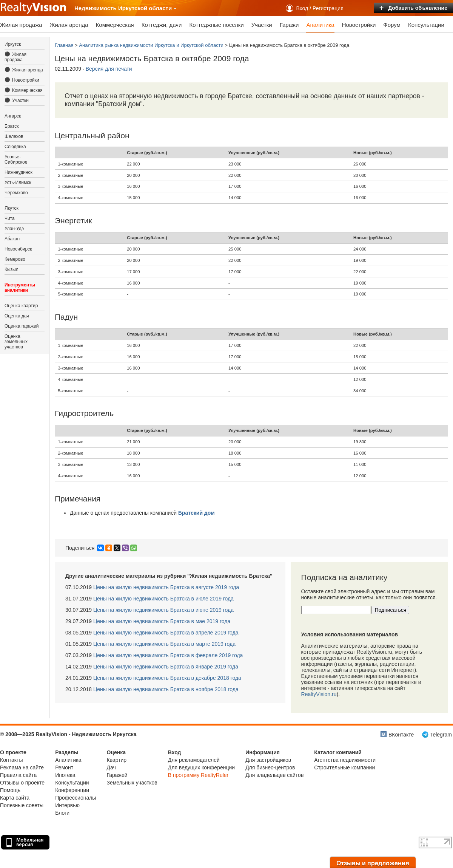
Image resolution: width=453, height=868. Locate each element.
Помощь (10, 790)
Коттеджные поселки (216, 25)
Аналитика (320, 25)
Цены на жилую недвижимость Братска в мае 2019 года (162, 621)
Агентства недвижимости (345, 760)
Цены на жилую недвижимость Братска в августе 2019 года (166, 587)
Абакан (12, 239)
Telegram (441, 735)
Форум (392, 25)
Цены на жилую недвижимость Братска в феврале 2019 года (168, 655)
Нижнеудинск (18, 172)
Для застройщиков (268, 760)
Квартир (116, 760)
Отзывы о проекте (22, 783)
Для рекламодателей (194, 760)
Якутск (12, 208)
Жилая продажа (21, 25)
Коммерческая (115, 25)
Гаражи (289, 25)
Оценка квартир (21, 306)
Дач (111, 767)
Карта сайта (15, 798)
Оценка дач (17, 316)
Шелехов (14, 136)
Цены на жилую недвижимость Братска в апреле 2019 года (166, 633)
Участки (262, 25)
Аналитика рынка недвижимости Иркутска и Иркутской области (151, 45)
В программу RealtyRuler (198, 775)
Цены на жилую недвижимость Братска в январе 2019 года (166, 667)
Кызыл (12, 269)
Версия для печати (109, 69)
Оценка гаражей (22, 326)
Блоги (62, 813)
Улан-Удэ (14, 229)
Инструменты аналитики (20, 288)
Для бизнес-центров (270, 767)
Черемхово (16, 193)
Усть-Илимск (18, 183)
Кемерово (15, 259)
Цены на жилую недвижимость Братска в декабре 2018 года (167, 678)
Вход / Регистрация (320, 8)
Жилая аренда (69, 25)
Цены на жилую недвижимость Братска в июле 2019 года (163, 599)
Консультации (426, 25)
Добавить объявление (413, 8)
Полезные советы (22, 805)
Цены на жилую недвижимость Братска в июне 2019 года (163, 610)
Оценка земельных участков (16, 342)
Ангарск (13, 116)
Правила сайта (18, 775)
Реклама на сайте (22, 767)
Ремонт (64, 767)
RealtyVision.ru (319, 694)
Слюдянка (15, 147)
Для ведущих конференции (201, 767)
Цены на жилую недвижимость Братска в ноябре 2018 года (166, 689)
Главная (64, 45)
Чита (10, 218)
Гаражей (117, 775)
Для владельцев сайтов (274, 775)
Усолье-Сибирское (16, 159)
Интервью (67, 805)
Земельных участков (132, 783)
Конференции (72, 790)
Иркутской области (147, 8)
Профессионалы (75, 798)
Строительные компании (344, 767)
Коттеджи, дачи (162, 25)
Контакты (11, 760)
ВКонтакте (401, 735)
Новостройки (359, 25)
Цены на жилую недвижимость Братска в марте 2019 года (164, 644)
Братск (12, 126)
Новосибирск (18, 249)
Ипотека (65, 775)
